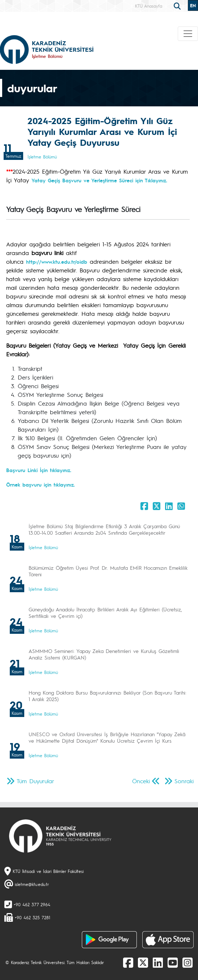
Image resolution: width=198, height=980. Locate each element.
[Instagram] (188, 962)
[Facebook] (128, 962)
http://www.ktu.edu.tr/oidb (57, 262)
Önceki (141, 781)
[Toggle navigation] (188, 34)
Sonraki (184, 781)
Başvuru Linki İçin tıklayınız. (39, 470)
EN (193, 5)
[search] (178, 5)
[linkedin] (158, 962)
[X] (143, 962)
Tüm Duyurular (35, 781)
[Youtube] (173, 962)
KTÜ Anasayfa (149, 6)
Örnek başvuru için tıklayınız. (41, 484)
